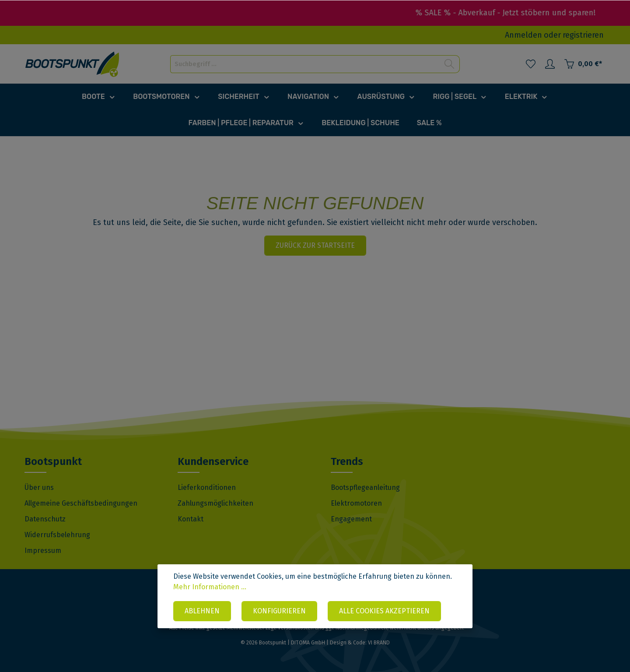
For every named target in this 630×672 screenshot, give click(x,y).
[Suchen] (450, 64)
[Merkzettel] (531, 64)
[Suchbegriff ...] (305, 64)
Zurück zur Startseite (315, 245)
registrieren (583, 35)
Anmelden (523, 35)
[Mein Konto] (550, 64)
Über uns (39, 487)
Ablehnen (202, 611)
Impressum (43, 551)
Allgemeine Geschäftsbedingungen (81, 503)
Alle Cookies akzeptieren (384, 611)
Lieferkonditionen (207, 487)
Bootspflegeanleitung (365, 487)
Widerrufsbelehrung (57, 535)
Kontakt (191, 519)
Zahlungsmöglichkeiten (215, 503)
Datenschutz (45, 519)
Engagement (351, 519)
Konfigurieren (279, 611)
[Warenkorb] (583, 64)
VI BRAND (379, 643)
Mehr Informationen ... (210, 587)
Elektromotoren (356, 503)
